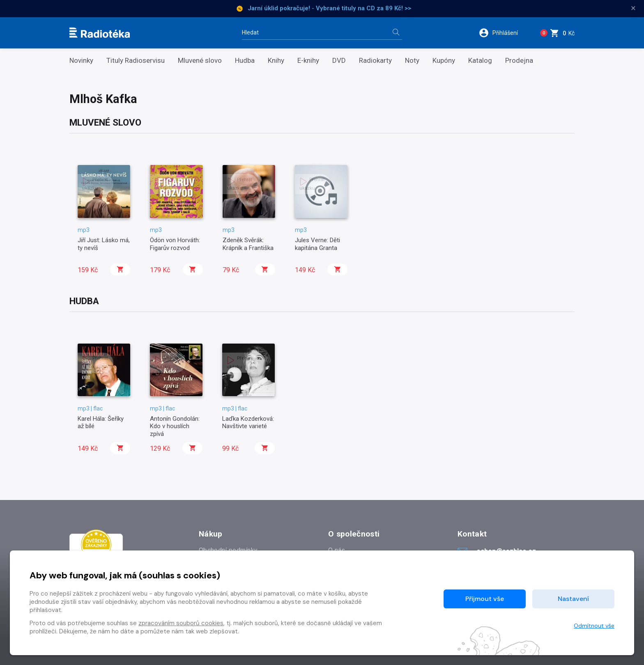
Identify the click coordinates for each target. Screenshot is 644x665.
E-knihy (308, 61)
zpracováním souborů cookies (181, 623)
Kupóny (444, 61)
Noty (412, 61)
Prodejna (519, 61)
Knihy (276, 61)
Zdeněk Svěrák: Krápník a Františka (248, 244)
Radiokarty (375, 61)
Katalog (480, 61)
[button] (502, 33)
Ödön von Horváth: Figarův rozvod (175, 244)
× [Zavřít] (633, 8)
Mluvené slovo (200, 61)
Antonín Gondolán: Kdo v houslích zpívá (175, 426)
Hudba (245, 61)
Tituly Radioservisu (136, 61)
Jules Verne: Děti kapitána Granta (317, 244)
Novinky (81, 61)
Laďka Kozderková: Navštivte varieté (248, 422)
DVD (339, 61)
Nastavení (573, 599)
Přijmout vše (485, 599)
